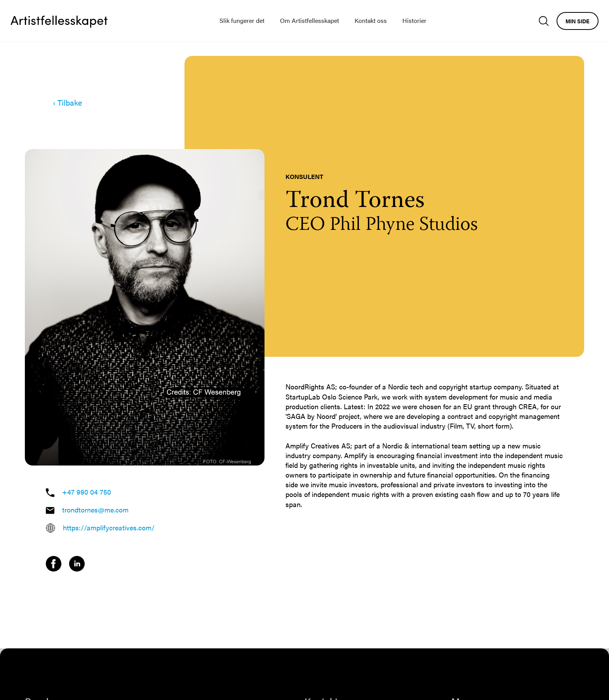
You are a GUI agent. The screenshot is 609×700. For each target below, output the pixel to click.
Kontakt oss (371, 20)
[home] (59, 21)
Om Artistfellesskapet (310, 20)
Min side (578, 21)
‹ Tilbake (67, 102)
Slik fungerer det (242, 20)
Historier (414, 20)
